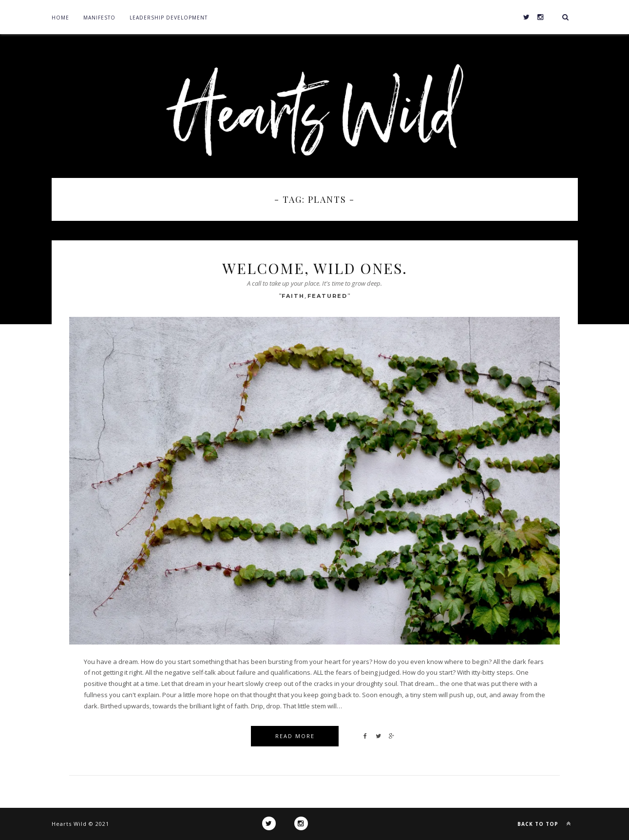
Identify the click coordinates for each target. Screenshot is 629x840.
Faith (293, 296)
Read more (295, 736)
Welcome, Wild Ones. (315, 268)
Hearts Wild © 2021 (80, 824)
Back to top (546, 823)
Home (60, 18)
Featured (327, 296)
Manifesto (99, 18)
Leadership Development (169, 18)
